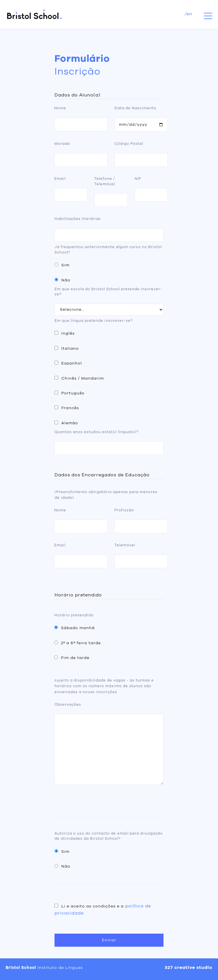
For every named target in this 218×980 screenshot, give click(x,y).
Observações (68, 705)
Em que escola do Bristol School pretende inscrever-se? (108, 292)
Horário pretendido (74, 615)
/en (189, 14)
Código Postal (129, 144)
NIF (138, 179)
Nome (60, 108)
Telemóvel (125, 545)
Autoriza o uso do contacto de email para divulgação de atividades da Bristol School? (109, 836)
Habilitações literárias (78, 219)
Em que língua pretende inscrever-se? (94, 321)
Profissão (124, 510)
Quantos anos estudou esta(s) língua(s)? (97, 432)
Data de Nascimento (135, 108)
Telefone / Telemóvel (105, 181)
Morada (62, 144)
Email (60, 179)
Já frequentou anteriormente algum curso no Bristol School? (108, 250)
